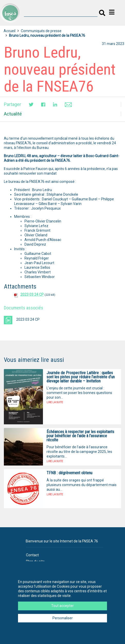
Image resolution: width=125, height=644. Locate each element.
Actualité (13, 114)
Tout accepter (62, 606)
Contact (32, 555)
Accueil (10, 31)
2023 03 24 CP (32, 294)
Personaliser (63, 618)
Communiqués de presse (41, 31)
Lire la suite (55, 402)
